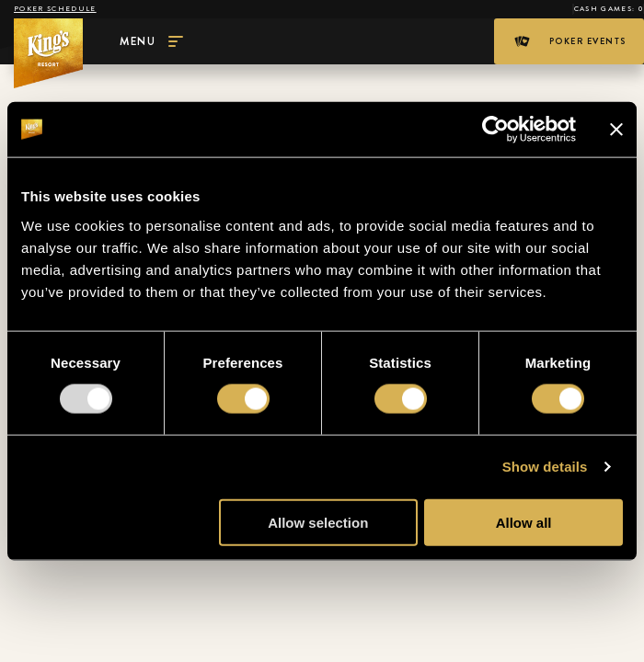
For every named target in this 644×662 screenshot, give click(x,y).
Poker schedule (55, 9)
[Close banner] (616, 130)
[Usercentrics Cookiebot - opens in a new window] (495, 130)
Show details (545, 467)
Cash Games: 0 (609, 9)
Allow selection (318, 522)
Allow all (524, 522)
